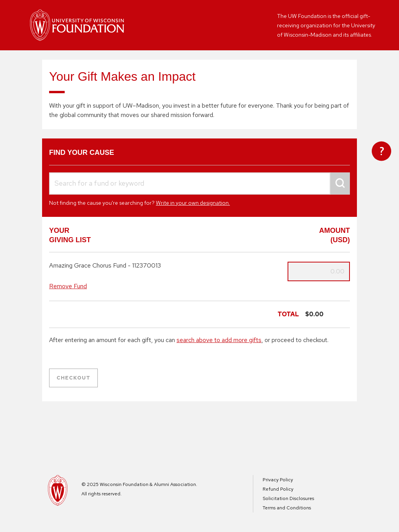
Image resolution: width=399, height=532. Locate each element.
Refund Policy (278, 489)
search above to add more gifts (219, 340)
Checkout (73, 378)
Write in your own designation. (193, 203)
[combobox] (199, 184)
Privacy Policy (278, 480)
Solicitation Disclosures (288, 498)
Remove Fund (68, 286)
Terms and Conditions (287, 508)
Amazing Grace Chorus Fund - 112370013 (105, 266)
